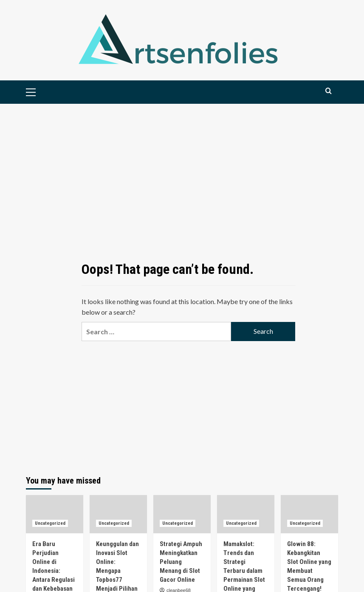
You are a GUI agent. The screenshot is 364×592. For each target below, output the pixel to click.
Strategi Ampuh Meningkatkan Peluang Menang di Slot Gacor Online (181, 562)
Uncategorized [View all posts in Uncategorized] (50, 523)
